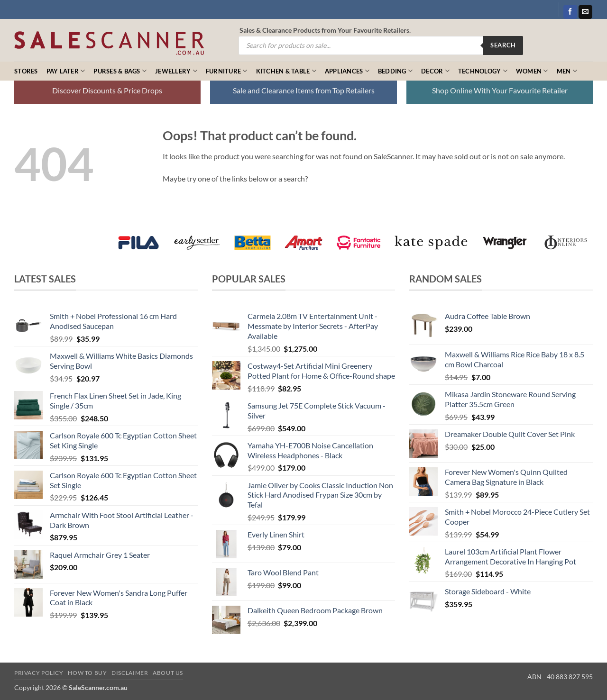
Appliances (347, 71)
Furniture (227, 71)
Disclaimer (130, 673)
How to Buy (87, 673)
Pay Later (66, 71)
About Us (168, 673)
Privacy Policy (39, 673)
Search (503, 45)
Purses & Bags (120, 71)
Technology (483, 71)
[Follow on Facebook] (570, 12)
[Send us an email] (585, 12)
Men (567, 71)
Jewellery (176, 71)
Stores (26, 71)
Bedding (395, 71)
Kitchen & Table (286, 71)
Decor (435, 71)
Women (532, 71)
